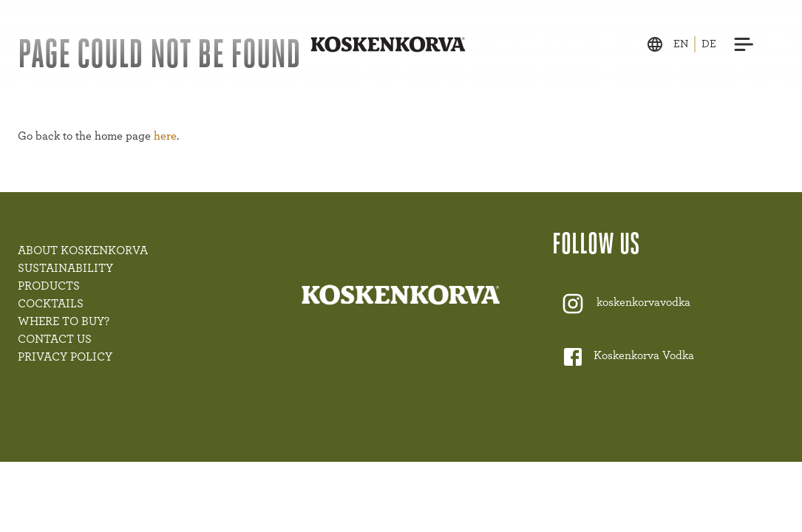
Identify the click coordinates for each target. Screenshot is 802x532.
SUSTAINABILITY (65, 268)
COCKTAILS (51, 304)
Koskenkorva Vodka (644, 356)
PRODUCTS (49, 286)
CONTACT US (55, 339)
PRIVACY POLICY (65, 357)
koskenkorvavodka (643, 303)
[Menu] (744, 44)
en (681, 44)
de (709, 44)
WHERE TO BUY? (64, 321)
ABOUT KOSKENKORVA (83, 250)
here (165, 136)
